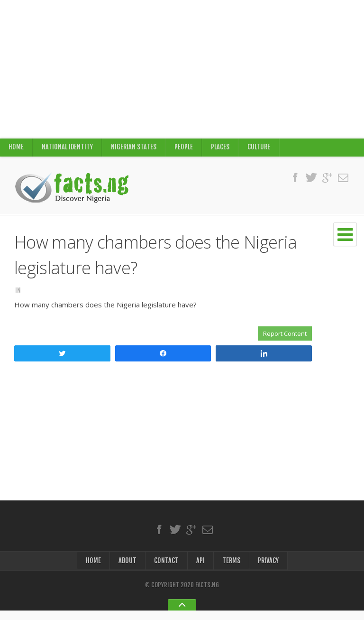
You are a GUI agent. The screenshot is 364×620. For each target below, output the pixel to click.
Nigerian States (135, 150)
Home (16, 150)
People (186, 150)
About (126, 569)
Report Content (285, 338)
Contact (165, 569)
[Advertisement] (182, 69)
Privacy (268, 569)
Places (223, 150)
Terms (231, 569)
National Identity (68, 150)
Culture (262, 150)
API (200, 569)
